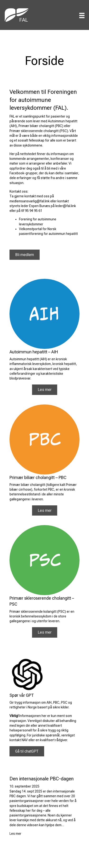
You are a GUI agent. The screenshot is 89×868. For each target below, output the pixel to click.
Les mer (15, 834)
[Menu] (82, 15)
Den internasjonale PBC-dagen (42, 779)
